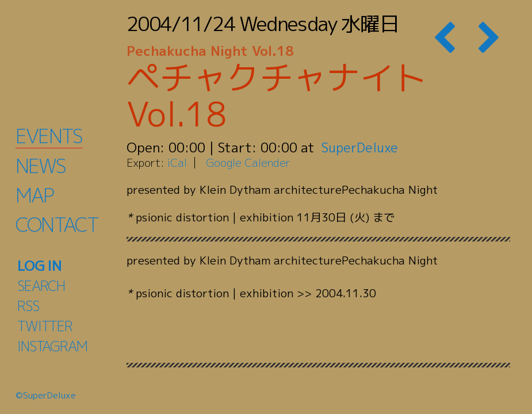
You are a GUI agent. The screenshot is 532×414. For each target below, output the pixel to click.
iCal (177, 162)
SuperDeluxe (361, 147)
